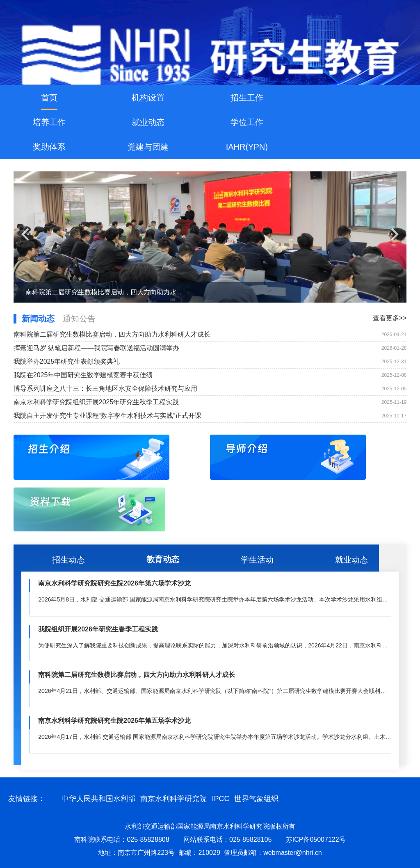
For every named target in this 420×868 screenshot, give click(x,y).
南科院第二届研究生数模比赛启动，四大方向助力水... (104, 292)
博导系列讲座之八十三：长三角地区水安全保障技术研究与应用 (105, 388)
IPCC (220, 799)
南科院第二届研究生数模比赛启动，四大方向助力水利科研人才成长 (112, 334)
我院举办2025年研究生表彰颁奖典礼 (67, 361)
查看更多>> (390, 318)
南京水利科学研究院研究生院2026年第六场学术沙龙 (114, 583)
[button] (27, 234)
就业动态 (148, 122)
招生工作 (247, 98)
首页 (49, 98)
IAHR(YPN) (247, 147)
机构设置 (148, 98)
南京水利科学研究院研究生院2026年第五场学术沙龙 (114, 721)
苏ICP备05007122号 (316, 840)
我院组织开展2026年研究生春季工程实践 (98, 629)
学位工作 (247, 122)
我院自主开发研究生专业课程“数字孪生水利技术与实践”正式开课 (108, 416)
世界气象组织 (256, 799)
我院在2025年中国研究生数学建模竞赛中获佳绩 (83, 375)
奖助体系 (49, 147)
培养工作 (49, 122)
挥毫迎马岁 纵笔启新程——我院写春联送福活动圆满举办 (96, 348)
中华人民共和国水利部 (98, 799)
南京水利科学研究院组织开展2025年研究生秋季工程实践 (96, 402)
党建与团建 (148, 147)
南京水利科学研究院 (173, 799)
